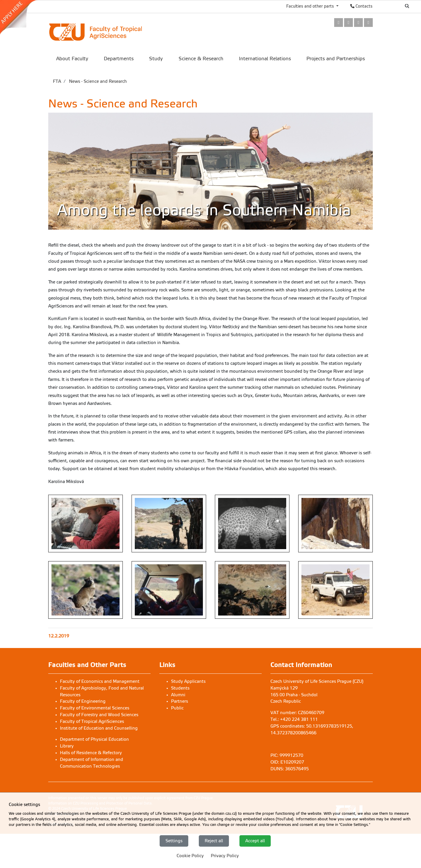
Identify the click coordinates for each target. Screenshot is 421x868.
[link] (21, 17)
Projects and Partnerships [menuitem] (336, 59)
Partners (180, 701)
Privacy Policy (225, 856)
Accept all (255, 841)
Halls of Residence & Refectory (91, 753)
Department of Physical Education (94, 739)
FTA (57, 81)
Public (177, 708)
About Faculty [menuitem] (72, 59)
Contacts (361, 6)
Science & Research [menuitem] (201, 59)
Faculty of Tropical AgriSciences (92, 721)
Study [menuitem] (156, 59)
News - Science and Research (97, 81)
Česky (388, 6)
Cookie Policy (190, 856)
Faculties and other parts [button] (311, 6)
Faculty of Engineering (83, 701)
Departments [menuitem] (119, 59)
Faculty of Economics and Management (100, 681)
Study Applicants (188, 681)
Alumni (178, 695)
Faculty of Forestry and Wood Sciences (99, 715)
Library (67, 746)
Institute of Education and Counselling (99, 728)
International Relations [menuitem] (265, 59)
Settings (174, 841)
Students (180, 688)
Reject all (214, 841)
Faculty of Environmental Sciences (95, 708)
